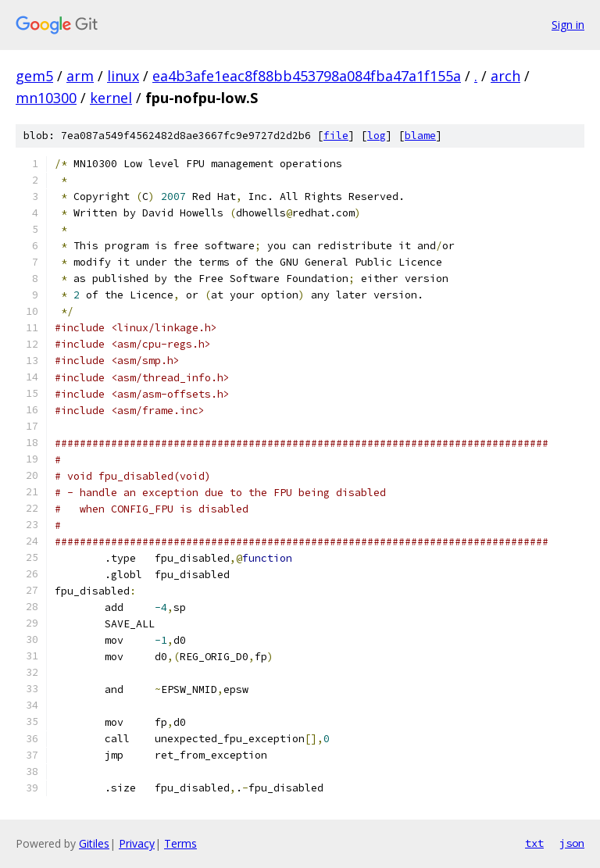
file (336, 136)
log (377, 136)
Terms (180, 843)
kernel (111, 98)
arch (505, 76)
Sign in (568, 25)
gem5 (34, 76)
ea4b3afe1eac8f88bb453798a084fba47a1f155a (307, 76)
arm (80, 76)
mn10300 (46, 98)
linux (123, 76)
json (572, 843)
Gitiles (94, 843)
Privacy (137, 843)
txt (534, 843)
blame (420, 136)
